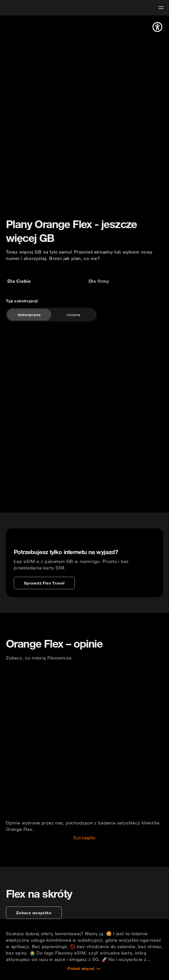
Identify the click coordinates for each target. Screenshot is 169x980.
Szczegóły (84, 840)
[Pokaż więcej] (85, 974)
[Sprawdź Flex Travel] (44, 583)
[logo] (13, 7)
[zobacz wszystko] (34, 918)
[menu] (161, 8)
